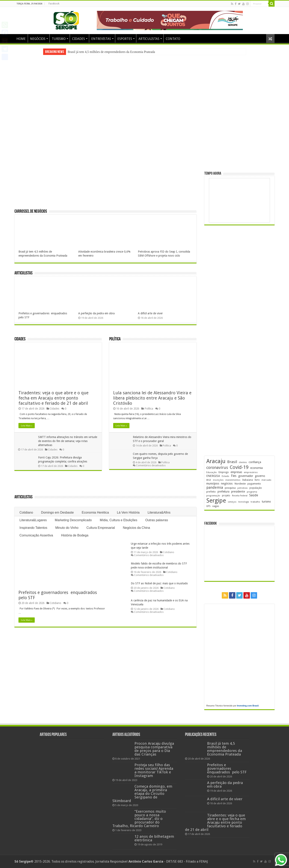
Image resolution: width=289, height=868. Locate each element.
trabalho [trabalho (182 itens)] (255, 502)
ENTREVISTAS (101, 39)
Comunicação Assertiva (36, 535)
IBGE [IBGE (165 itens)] (209, 480)
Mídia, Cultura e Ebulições (119, 520)
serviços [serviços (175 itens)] (232, 502)
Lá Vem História (128, 512)
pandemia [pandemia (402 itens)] (215, 487)
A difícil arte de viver (150, 313)
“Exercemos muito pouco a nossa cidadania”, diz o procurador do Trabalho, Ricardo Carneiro (139, 819)
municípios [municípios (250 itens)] (213, 484)
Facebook (54, 4)
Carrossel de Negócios (31, 212)
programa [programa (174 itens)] (252, 492)
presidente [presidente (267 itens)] (238, 492)
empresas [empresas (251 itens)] (236, 472)
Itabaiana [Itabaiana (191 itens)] (248, 480)
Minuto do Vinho (67, 528)
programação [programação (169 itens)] (213, 496)
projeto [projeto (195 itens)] (226, 496)
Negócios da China (136, 528)
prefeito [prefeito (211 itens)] (211, 492)
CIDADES (78, 39)
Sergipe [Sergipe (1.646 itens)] (216, 501)
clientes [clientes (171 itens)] (243, 462)
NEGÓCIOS (38, 39)
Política (115, 339)
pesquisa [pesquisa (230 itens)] (230, 488)
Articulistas (23, 273)
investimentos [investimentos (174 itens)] (233, 480)
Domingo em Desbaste (57, 512)
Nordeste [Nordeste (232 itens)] (240, 484)
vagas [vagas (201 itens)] (216, 506)
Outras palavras (157, 520)
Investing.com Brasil (248, 706)
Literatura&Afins (159, 512)
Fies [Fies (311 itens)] (234, 476)
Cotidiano (26, 512)
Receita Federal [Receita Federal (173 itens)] (240, 496)
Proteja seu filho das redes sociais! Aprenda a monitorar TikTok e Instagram (154, 770)
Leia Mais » (27, 426)
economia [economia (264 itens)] (256, 468)
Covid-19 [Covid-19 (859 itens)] (239, 467)
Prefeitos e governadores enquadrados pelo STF (227, 768)
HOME (21, 39)
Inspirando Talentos (33, 528)
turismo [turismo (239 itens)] (266, 502)
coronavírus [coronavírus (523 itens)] (217, 467)
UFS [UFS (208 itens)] (208, 506)
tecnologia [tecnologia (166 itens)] (244, 502)
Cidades (20, 339)
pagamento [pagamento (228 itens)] (254, 484)
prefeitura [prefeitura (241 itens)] (223, 492)
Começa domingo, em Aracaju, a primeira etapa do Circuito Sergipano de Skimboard (142, 794)
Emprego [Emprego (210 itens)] (224, 472)
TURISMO (59, 39)
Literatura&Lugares (33, 520)
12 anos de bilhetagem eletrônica (154, 838)
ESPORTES (125, 39)
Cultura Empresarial (101, 528)
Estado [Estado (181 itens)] (225, 476)
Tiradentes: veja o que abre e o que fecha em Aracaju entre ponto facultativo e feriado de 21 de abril (53, 398)
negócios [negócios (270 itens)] (227, 484)
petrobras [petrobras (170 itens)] (243, 488)
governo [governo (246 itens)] (260, 476)
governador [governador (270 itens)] (246, 476)
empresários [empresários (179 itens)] (251, 472)
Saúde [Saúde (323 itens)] (254, 495)
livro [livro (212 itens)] (257, 480)
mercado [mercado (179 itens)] (266, 480)
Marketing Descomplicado (73, 520)
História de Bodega (75, 535)
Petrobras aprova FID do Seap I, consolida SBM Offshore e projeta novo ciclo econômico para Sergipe (164, 256)
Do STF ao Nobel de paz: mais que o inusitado (159, 583)
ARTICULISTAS (149, 39)
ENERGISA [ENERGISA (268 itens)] (213, 476)
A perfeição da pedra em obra (96, 313)
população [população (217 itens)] (256, 488)
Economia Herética (95, 512)
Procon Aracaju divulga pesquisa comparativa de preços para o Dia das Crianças (154, 749)
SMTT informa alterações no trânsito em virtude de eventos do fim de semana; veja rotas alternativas (68, 441)
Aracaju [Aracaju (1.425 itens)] (216, 461)
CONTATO (173, 39)
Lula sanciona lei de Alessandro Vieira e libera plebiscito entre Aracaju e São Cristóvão (152, 398)
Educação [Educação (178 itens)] (212, 472)
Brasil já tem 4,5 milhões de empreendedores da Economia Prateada (111, 52)
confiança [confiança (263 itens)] (255, 462)
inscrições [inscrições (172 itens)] (218, 480)
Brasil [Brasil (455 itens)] (232, 462)
